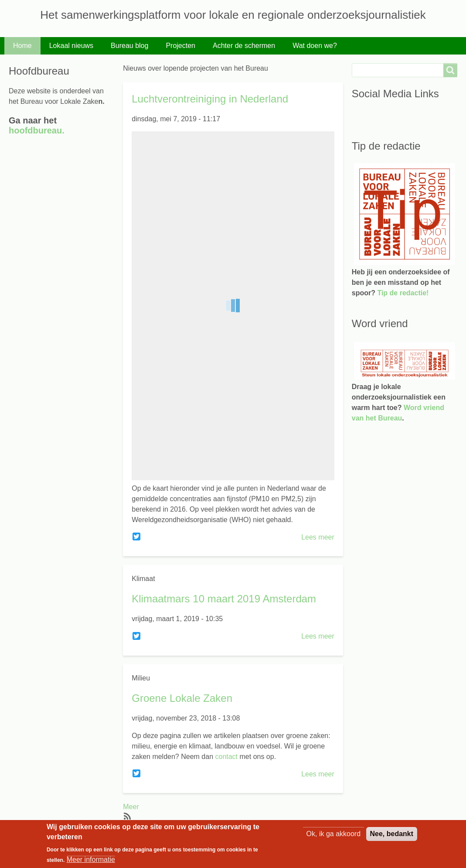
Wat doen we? (315, 46)
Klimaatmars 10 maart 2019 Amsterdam (224, 599)
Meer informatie (91, 859)
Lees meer (318, 537)
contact (225, 757)
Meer (131, 807)
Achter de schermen (244, 46)
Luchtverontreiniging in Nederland (210, 99)
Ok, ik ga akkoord (334, 834)
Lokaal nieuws (71, 46)
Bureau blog (129, 46)
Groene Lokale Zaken (182, 698)
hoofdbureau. (37, 130)
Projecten (180, 46)
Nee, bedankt (392, 834)
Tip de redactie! (403, 293)
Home (22, 46)
